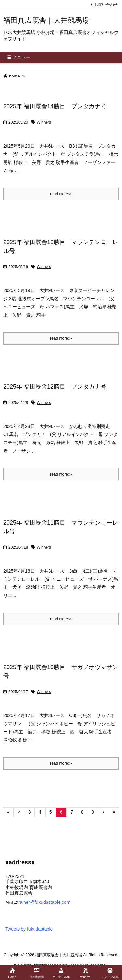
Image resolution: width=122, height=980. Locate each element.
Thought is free (94, 965)
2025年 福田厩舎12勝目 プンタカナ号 (55, 387)
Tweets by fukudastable (29, 929)
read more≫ (61, 194)
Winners (44, 122)
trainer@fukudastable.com (44, 902)
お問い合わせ (106, 5)
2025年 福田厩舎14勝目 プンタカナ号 (55, 106)
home (14, 76)
